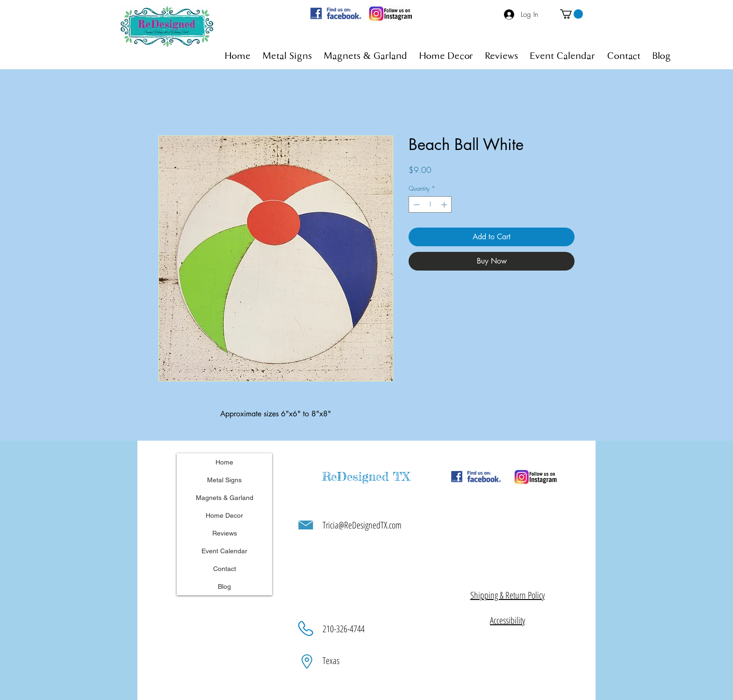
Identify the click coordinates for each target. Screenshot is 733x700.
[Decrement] (416, 205)
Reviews (225, 533)
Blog (224, 586)
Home (224, 462)
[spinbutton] (430, 205)
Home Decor (224, 515)
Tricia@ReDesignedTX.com (362, 525)
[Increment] (445, 205)
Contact (225, 569)
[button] (571, 14)
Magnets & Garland (225, 498)
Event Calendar (224, 551)
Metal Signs (224, 480)
